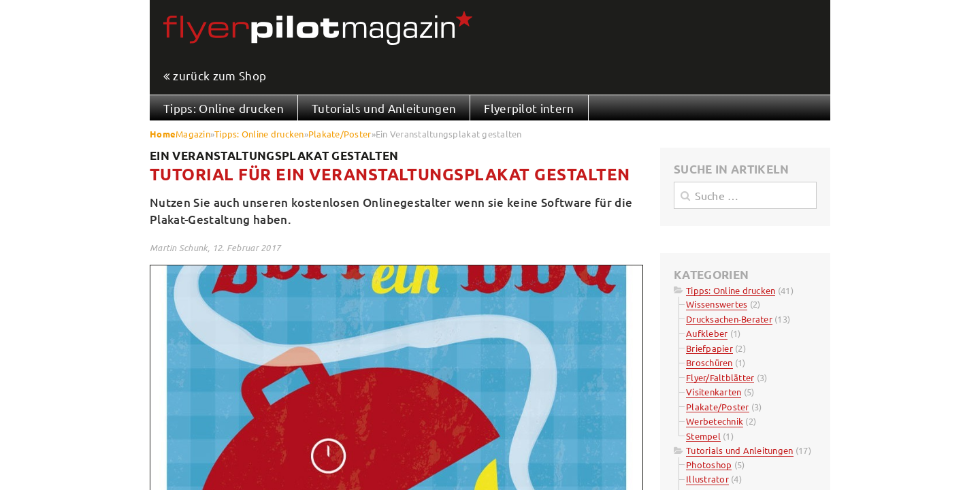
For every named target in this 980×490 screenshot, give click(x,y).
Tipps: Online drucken (224, 108)
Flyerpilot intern (529, 108)
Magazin (193, 134)
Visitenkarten (714, 392)
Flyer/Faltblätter (720, 377)
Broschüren (709, 362)
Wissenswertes (717, 304)
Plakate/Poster (340, 134)
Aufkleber (707, 333)
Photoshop (709, 464)
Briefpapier (709, 348)
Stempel (703, 436)
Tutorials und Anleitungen (384, 108)
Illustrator (707, 479)
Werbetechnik (715, 421)
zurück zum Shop (219, 76)
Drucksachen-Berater (729, 319)
